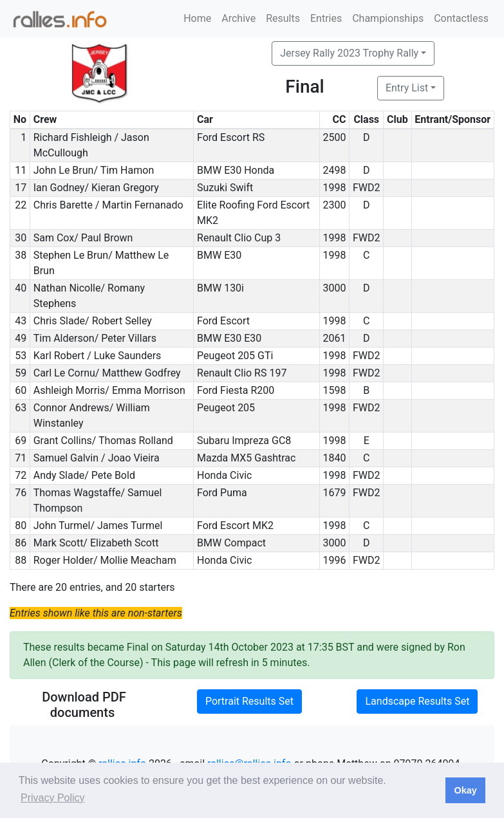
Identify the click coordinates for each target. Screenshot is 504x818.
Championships (388, 18)
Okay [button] (465, 790)
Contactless (461, 18)
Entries (326, 18)
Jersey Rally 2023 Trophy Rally (349, 53)
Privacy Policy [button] (53, 798)
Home (197, 18)
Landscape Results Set (417, 701)
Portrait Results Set (249, 701)
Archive (238, 18)
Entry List (407, 88)
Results (283, 18)
